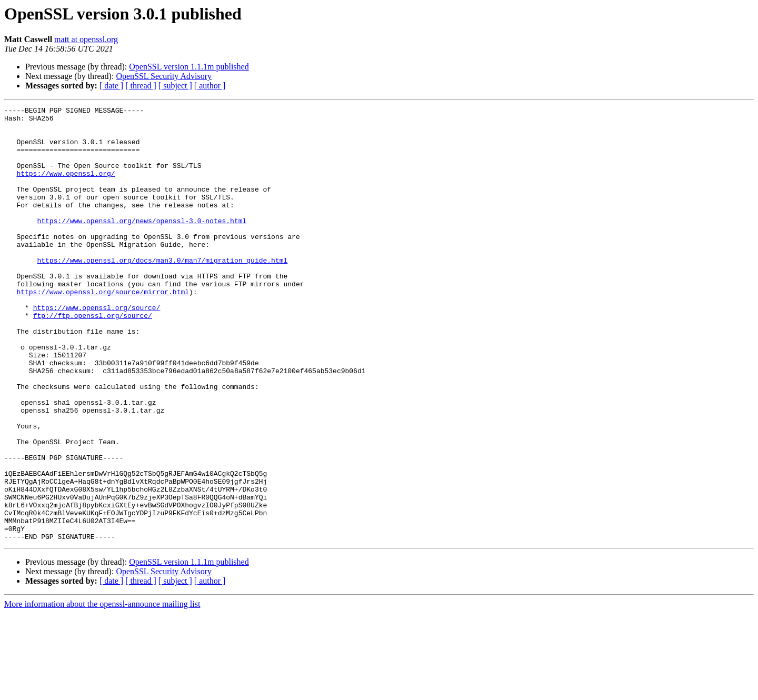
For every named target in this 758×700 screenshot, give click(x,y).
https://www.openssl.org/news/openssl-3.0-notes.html (142, 244)
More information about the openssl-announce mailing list (102, 691)
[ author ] (210, 86)
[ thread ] (141, 86)
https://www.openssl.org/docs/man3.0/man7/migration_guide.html (162, 292)
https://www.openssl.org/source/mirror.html (103, 329)
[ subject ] (175, 86)
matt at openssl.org (86, 39)
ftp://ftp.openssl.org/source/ (93, 358)
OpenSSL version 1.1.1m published (189, 67)
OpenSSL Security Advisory (164, 76)
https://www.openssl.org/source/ (97, 348)
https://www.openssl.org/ (66, 187)
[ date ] (111, 86)
